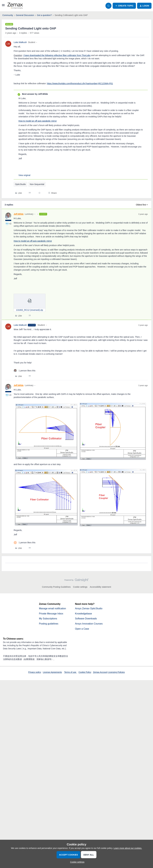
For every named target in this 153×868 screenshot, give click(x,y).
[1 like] (25, 371)
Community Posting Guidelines (56, 587)
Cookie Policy (85, 672)
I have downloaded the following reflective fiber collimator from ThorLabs (57, 55)
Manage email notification (53, 608)
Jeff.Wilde (19, 214)
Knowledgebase (84, 614)
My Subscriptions (48, 619)
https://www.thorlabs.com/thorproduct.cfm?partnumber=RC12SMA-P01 (80, 83)
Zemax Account (100, 672)
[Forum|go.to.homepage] (15, 6)
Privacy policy (35, 672)
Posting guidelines (49, 624)
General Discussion (25, 15)
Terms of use (70, 672)
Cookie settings (80, 587)
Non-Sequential (37, 184)
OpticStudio (20, 184)
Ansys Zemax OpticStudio (89, 608)
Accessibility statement (100, 587)
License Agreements (52, 672)
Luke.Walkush (20, 42)
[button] (3, 6)
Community (8, 15)
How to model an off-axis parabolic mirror (38, 121)
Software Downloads (86, 619)
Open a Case (82, 629)
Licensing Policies (116, 672)
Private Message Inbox (51, 614)
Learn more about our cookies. (128, 848)
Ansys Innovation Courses (89, 624)
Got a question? (44, 15)
